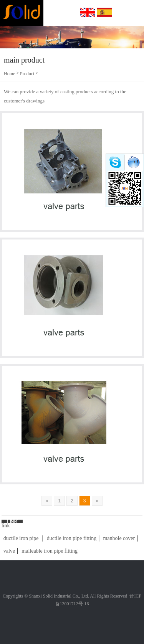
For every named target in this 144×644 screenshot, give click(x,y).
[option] (72, 37)
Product (27, 74)
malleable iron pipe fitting (50, 551)
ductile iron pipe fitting (72, 538)
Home (9, 74)
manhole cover (119, 538)
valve (9, 551)
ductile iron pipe (21, 538)
